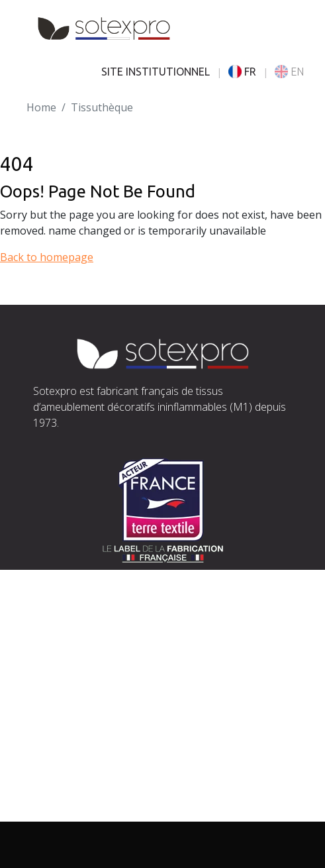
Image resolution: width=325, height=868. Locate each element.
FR (242, 72)
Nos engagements (79, 765)
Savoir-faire (62, 749)
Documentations (74, 781)
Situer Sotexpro (72, 629)
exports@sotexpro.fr (166, 661)
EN (289, 72)
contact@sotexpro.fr (84, 645)
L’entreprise (63, 733)
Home (41, 107)
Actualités (57, 796)
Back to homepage (47, 257)
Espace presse (69, 812)
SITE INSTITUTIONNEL (156, 72)
